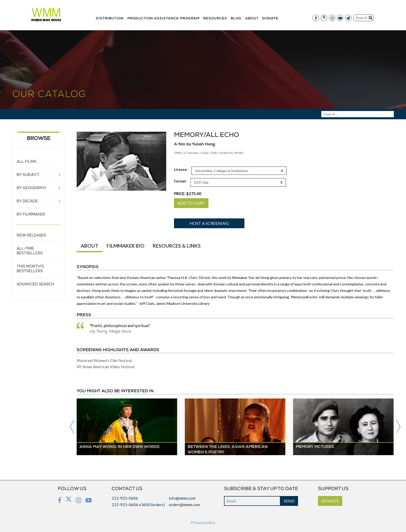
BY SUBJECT (28, 175)
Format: (180, 181)
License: (181, 169)
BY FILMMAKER (31, 214)
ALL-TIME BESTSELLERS (30, 251)
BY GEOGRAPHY (31, 188)
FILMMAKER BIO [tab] (126, 246)
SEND (289, 501)
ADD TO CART (191, 203)
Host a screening (209, 223)
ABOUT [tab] (90, 246)
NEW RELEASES (31, 235)
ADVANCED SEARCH (35, 284)
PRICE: (188, 194)
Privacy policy (203, 522)
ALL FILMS (26, 161)
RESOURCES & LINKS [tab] (177, 246)
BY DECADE (27, 201)
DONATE (330, 501)
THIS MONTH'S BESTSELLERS (30, 269)
